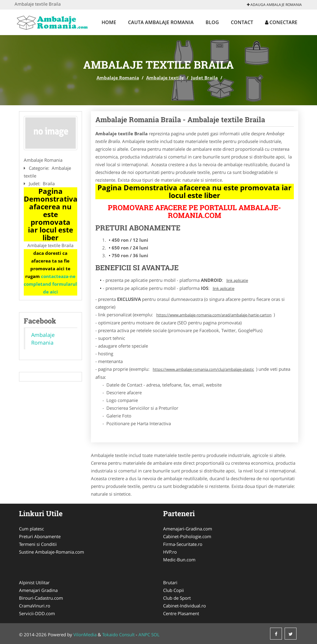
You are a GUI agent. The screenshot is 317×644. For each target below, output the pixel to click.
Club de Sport (177, 598)
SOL (155, 634)
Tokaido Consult (118, 634)
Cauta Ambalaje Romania (161, 22)
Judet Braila (204, 78)
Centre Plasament (181, 613)
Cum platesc (31, 529)
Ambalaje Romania (118, 78)
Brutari (170, 582)
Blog (212, 22)
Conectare (281, 22)
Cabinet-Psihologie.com (187, 536)
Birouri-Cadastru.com (41, 598)
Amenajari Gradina (38, 590)
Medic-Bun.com (179, 560)
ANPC (144, 634)
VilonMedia (85, 634)
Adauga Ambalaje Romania (274, 5)
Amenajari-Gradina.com (188, 529)
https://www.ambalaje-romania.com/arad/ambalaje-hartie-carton (214, 315)
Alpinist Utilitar (34, 582)
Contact (242, 22)
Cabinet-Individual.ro (184, 606)
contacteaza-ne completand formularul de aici (50, 284)
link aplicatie (237, 280)
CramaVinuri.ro (35, 606)
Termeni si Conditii (38, 544)
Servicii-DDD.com (37, 613)
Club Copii (174, 590)
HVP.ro (170, 552)
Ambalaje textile (165, 78)
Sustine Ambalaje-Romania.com (52, 552)
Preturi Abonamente (40, 536)
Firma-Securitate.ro (183, 544)
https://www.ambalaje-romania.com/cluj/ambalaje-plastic (203, 369)
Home (109, 22)
